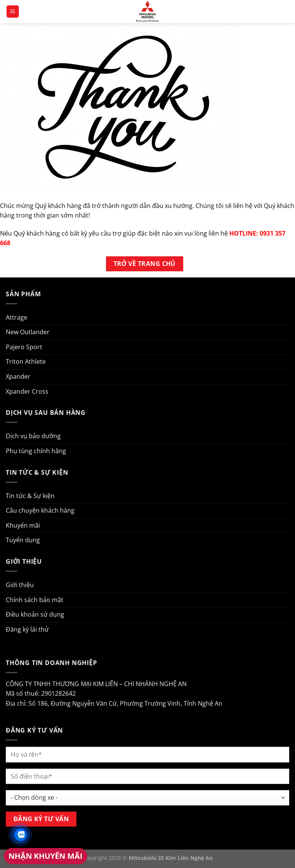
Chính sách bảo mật (35, 600)
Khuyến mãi (23, 525)
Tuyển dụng (23, 540)
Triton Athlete (26, 361)
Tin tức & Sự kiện (30, 496)
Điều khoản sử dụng (35, 614)
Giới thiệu (20, 585)
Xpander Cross (27, 391)
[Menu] (13, 12)
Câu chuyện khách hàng (40, 510)
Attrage (17, 317)
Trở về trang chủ (145, 264)
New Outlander (28, 332)
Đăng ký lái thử (27, 629)
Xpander (18, 376)
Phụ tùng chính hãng (36, 451)
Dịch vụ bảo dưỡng (33, 436)
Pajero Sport (24, 347)
